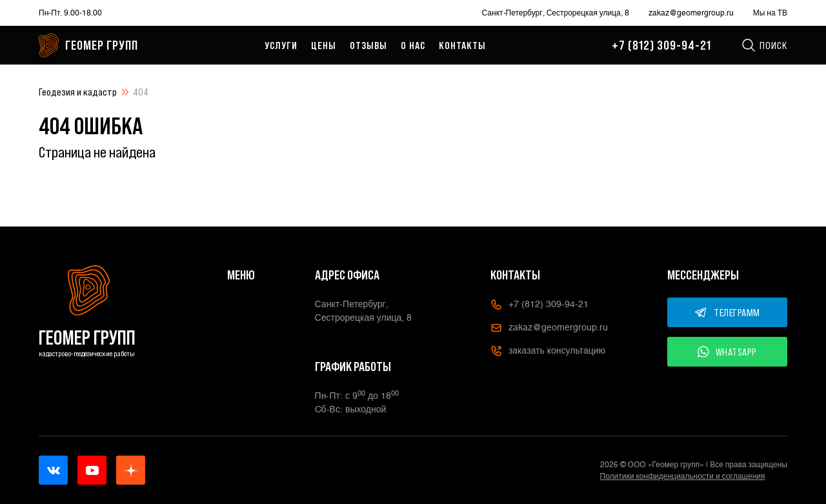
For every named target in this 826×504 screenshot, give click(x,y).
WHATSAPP (727, 352)
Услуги (281, 45)
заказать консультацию (548, 351)
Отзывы (368, 45)
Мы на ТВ (770, 13)
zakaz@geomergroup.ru (691, 13)
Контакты (462, 45)
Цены (324, 45)
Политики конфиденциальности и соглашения (683, 476)
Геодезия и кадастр (78, 92)
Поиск (764, 45)
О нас (413, 45)
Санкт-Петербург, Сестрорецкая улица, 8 (556, 13)
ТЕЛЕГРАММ (727, 312)
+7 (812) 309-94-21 (661, 45)
